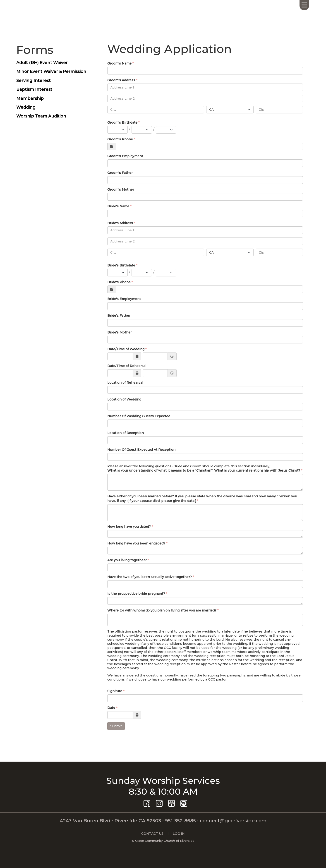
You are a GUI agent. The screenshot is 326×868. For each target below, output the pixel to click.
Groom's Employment (125, 156)
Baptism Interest (34, 89)
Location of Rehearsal (125, 383)
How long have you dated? (129, 527)
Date (111, 708)
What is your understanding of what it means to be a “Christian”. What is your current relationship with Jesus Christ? (204, 470)
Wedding (26, 107)
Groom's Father (120, 173)
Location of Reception (126, 433)
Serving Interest (34, 81)
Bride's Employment (124, 299)
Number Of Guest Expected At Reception (141, 450)
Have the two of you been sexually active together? (150, 577)
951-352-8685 (180, 821)
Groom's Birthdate (122, 122)
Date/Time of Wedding (126, 349)
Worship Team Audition (41, 116)
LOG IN (179, 834)
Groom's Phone (120, 139)
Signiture (115, 691)
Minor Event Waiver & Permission (51, 72)
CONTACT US (152, 834)
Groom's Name (119, 63)
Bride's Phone (119, 282)
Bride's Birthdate (121, 265)
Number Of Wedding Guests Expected (139, 416)
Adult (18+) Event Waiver (42, 63)
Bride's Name (118, 206)
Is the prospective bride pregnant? (136, 594)
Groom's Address (121, 80)
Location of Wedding (124, 399)
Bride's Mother (120, 332)
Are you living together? (127, 560)
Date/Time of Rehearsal (127, 366)
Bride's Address (120, 223)
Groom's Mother (121, 189)
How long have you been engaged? (136, 543)
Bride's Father (119, 316)
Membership (30, 98)
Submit (116, 726)
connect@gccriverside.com (233, 821)
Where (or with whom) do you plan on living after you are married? (162, 610)
